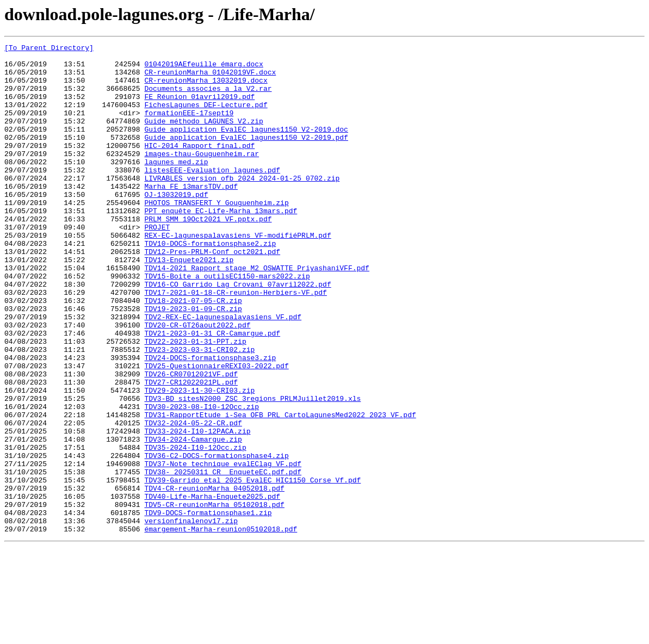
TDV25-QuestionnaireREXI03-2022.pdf (216, 431)
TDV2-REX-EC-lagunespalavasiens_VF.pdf (223, 372)
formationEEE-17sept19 (189, 127)
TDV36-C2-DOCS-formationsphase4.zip (216, 538)
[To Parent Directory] (49, 49)
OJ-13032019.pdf (176, 225)
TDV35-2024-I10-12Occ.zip (195, 529)
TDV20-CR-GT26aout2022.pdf (197, 382)
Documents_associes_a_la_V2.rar (208, 98)
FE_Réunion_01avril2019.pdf (199, 108)
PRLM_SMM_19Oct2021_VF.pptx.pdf (208, 255)
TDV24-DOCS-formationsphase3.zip (210, 421)
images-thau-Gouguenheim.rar (202, 176)
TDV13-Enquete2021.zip (189, 304)
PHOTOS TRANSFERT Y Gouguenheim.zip (216, 235)
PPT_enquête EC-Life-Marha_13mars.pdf (221, 245)
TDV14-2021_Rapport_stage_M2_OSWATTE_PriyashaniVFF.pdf (256, 313)
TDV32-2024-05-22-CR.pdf (193, 499)
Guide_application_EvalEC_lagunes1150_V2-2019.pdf (246, 157)
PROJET (157, 264)
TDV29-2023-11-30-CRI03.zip (199, 460)
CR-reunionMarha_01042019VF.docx (210, 78)
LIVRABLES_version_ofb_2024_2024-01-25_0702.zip (242, 206)
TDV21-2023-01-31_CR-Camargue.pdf (212, 392)
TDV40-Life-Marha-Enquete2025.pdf (212, 587)
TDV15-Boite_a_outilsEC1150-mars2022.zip (227, 323)
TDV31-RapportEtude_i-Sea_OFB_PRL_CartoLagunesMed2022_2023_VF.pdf (280, 490)
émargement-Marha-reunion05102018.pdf (221, 627)
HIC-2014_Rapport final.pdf (199, 166)
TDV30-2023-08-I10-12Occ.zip (202, 480)
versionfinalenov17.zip (191, 617)
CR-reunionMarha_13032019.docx (206, 88)
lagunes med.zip (176, 186)
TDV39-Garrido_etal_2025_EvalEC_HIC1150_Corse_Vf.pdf (252, 568)
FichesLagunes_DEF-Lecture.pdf (206, 117)
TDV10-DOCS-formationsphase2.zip (210, 284)
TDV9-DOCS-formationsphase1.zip (208, 607)
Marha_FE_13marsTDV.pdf (191, 215)
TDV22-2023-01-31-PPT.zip (195, 401)
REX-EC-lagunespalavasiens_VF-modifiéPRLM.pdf (237, 274)
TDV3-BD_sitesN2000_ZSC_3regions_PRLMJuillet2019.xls (252, 470)
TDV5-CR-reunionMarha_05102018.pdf (214, 597)
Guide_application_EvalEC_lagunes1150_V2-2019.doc (246, 147)
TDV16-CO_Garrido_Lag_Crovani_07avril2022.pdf (237, 333)
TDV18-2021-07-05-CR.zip (193, 352)
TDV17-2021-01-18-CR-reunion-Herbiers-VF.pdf (235, 343)
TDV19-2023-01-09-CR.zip (193, 362)
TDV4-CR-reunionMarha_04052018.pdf (214, 578)
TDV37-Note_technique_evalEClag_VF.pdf (223, 548)
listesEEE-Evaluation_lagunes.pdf (212, 196)
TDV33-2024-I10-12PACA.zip (197, 509)
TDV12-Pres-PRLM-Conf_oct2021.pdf (212, 294)
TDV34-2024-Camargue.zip (193, 519)
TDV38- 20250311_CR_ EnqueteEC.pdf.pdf (223, 558)
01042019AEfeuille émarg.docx (203, 69)
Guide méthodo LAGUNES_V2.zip (203, 137)
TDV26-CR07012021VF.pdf (191, 441)
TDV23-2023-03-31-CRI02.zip (199, 411)
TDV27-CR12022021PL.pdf (191, 450)
